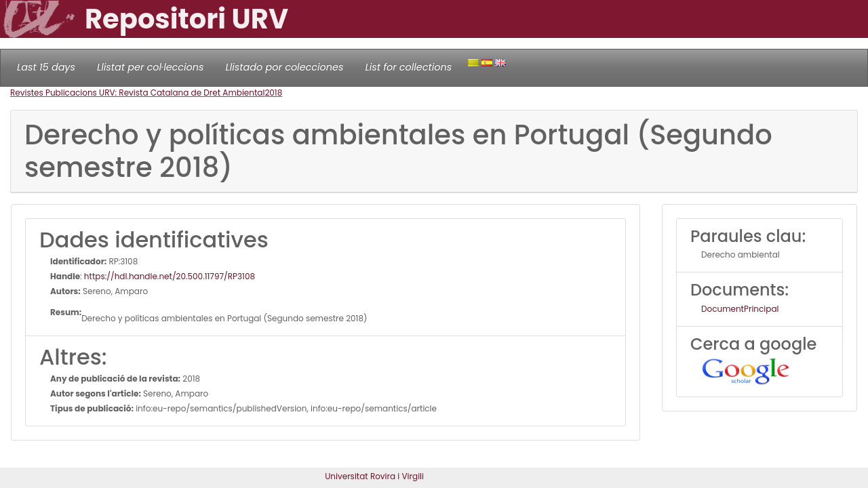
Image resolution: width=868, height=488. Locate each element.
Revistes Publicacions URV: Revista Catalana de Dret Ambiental (137, 93)
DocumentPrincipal (740, 309)
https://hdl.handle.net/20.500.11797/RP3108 (170, 276)
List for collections (408, 67)
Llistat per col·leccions (151, 67)
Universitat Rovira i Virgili (374, 476)
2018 (273, 93)
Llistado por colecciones (285, 67)
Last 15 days (46, 67)
